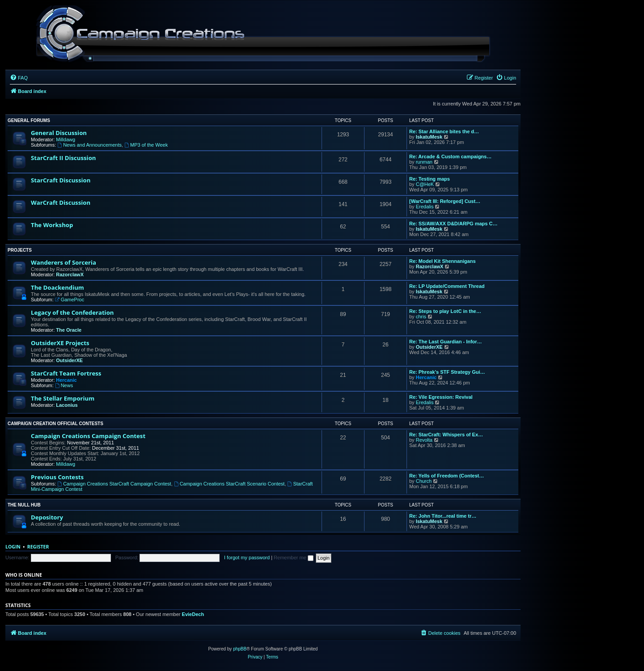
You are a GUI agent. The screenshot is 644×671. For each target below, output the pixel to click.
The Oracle (69, 330)
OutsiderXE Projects (60, 343)
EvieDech (193, 614)
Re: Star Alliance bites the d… (444, 131)
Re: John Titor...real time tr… (443, 516)
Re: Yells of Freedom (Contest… (447, 476)
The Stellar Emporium (63, 398)
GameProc (70, 300)
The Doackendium (57, 287)
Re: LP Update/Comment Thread (447, 286)
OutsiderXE (69, 360)
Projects (20, 250)
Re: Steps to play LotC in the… (445, 311)
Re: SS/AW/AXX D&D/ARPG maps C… (453, 224)
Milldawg (66, 139)
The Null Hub (24, 505)
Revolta (424, 440)
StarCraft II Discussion (63, 158)
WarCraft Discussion (61, 203)
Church (424, 481)
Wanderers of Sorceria (64, 262)
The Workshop (52, 225)
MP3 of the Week (146, 145)
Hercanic (66, 380)
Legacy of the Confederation (72, 312)
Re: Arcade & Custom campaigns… (450, 156)
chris (421, 317)
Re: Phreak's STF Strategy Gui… (447, 372)
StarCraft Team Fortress (66, 373)
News (64, 385)
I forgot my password (247, 557)
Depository (47, 517)
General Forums (29, 120)
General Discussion (59, 133)
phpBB (240, 649)
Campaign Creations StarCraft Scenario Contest (229, 484)
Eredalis (425, 207)
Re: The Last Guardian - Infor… (446, 342)
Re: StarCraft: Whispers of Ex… (446, 435)
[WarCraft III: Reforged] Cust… (445, 201)
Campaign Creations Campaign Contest (88, 436)
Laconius (67, 405)
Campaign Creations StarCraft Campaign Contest (114, 484)
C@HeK (425, 184)
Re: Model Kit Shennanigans (443, 261)
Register (38, 547)
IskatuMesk (429, 137)
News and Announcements (89, 145)
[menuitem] (19, 78)
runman (424, 162)
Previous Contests (57, 477)
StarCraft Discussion (61, 180)
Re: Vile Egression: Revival (441, 397)
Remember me (294, 557)
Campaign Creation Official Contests (55, 424)
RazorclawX (70, 274)
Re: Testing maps (430, 179)
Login (13, 547)
